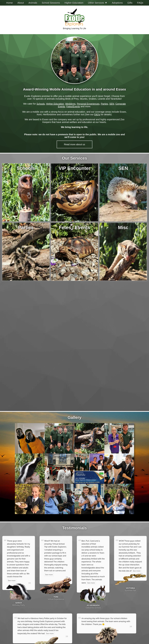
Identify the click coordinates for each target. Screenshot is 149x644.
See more (12, 581)
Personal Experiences (88, 104)
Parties (104, 104)
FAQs (97, 114)
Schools (41, 104)
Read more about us (74, 144)
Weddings (70, 104)
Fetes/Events (73, 106)
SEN (112, 104)
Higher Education (55, 104)
